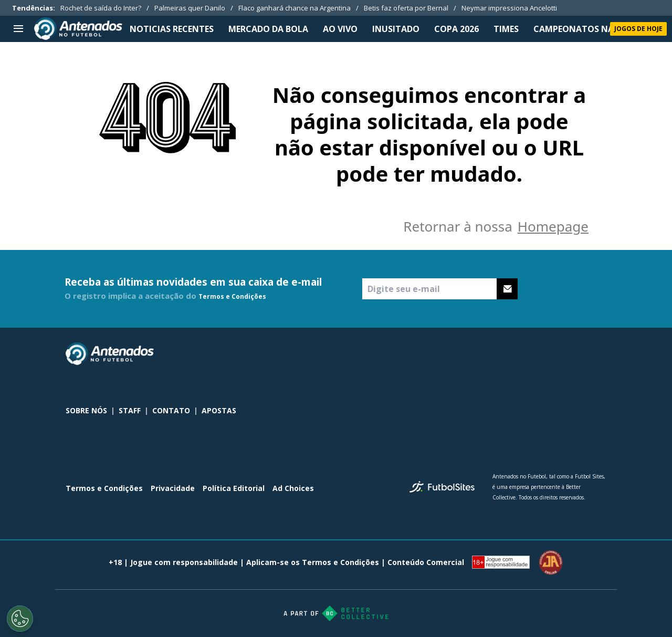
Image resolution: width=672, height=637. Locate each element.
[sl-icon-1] (554, 354)
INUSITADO (396, 29)
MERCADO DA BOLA (268, 29)
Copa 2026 (456, 29)
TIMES (506, 29)
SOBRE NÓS (86, 410)
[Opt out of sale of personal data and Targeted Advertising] (20, 619)
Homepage (553, 226)
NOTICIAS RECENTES (172, 29)
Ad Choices (293, 488)
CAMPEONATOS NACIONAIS (591, 29)
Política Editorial (234, 488)
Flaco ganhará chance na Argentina (295, 8)
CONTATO (171, 410)
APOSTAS (219, 410)
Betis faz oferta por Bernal (406, 8)
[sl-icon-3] (600, 354)
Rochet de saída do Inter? (101, 8)
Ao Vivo (340, 29)
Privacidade (173, 488)
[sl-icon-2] (577, 354)
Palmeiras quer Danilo (190, 8)
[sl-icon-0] (531, 354)
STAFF (130, 410)
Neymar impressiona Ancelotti (509, 8)
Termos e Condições (232, 296)
